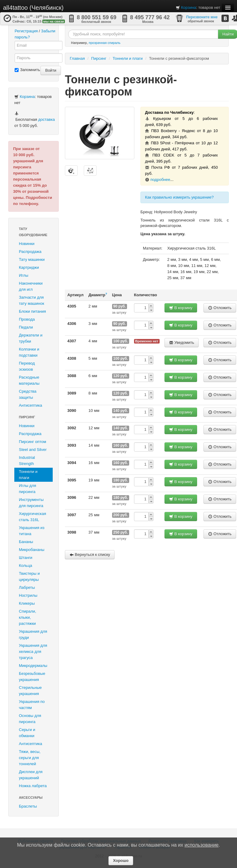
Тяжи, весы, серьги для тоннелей (30, 758)
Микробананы (32, 550)
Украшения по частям (32, 705)
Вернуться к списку (90, 555)
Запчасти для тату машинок (32, 300)
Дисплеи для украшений (31, 775)
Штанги (26, 558)
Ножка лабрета (33, 786)
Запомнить (27, 70)
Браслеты (28, 806)
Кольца (26, 565)
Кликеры (27, 603)
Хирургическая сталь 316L (32, 517)
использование (202, 845)
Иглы (24, 275)
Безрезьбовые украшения (32, 677)
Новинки (27, 244)
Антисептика (30, 405)
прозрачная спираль (104, 43)
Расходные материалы (29, 380)
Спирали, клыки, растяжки (28, 617)
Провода (27, 319)
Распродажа (30, 252)
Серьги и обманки (27, 733)
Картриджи (29, 267)
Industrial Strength (27, 461)
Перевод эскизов (27, 366)
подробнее (160, 180)
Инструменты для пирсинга (31, 503)
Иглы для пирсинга (28, 489)
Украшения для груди (33, 634)
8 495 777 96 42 (150, 17)
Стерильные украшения (30, 691)
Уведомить (182, 342)
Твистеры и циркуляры (29, 576)
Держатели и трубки (31, 338)
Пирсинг (27, 417)
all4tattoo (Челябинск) (33, 8)
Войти (51, 70)
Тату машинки (32, 259)
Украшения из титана (32, 531)
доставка (46, 119)
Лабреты (27, 587)
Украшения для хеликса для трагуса (33, 652)
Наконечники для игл (31, 286)
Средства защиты (28, 394)
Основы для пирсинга (30, 719)
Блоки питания (32, 311)
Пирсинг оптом (32, 442)
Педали (26, 327)
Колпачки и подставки (29, 352)
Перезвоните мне (202, 17)
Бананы (26, 542)
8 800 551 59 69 (97, 17)
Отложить (220, 308)
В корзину (181, 308)
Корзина (189, 7)
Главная (77, 58)
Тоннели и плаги (28, 475)
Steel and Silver (33, 450)
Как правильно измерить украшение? (179, 197)
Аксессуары (31, 798)
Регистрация (26, 31)
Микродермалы (33, 666)
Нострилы (28, 595)
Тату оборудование (33, 232)
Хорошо (121, 861)
